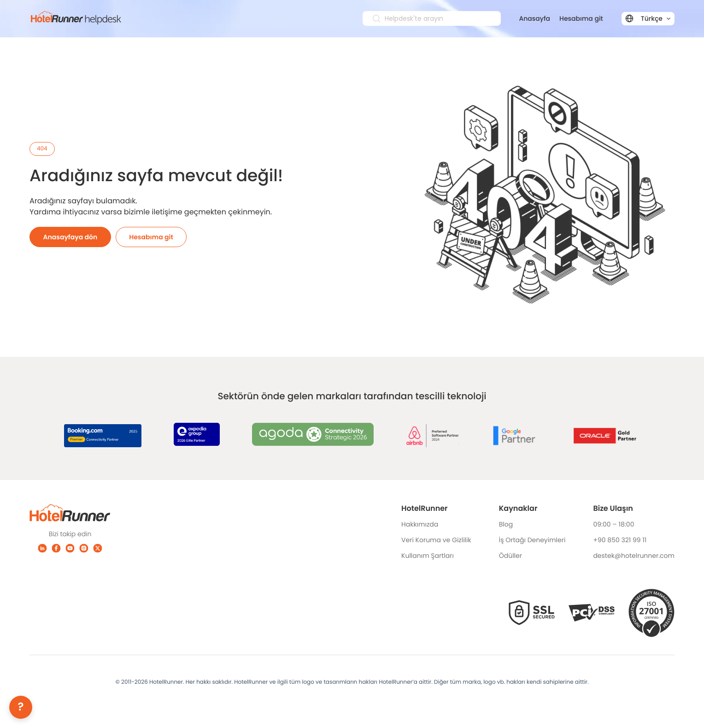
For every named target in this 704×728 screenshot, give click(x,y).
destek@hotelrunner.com (634, 556)
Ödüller (510, 556)
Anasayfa (535, 18)
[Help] (21, 707)
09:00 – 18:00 (613, 524)
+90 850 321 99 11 (620, 540)
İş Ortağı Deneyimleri (532, 540)
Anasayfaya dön (70, 237)
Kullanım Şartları (428, 556)
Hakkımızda (420, 524)
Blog (506, 524)
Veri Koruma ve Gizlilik (436, 540)
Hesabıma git (581, 18)
